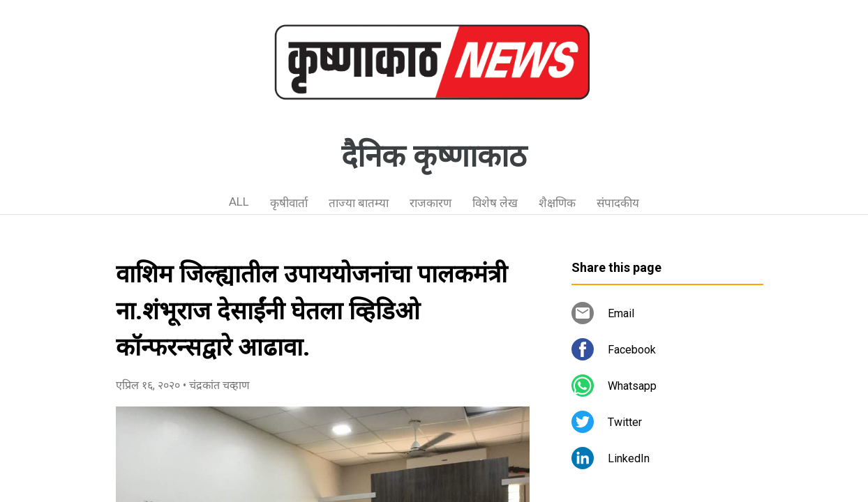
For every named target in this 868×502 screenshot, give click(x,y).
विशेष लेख (495, 203)
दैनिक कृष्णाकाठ (434, 156)
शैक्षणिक (557, 203)
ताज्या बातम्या (359, 203)
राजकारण (431, 203)
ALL (239, 201)
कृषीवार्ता (289, 203)
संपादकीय (618, 203)
